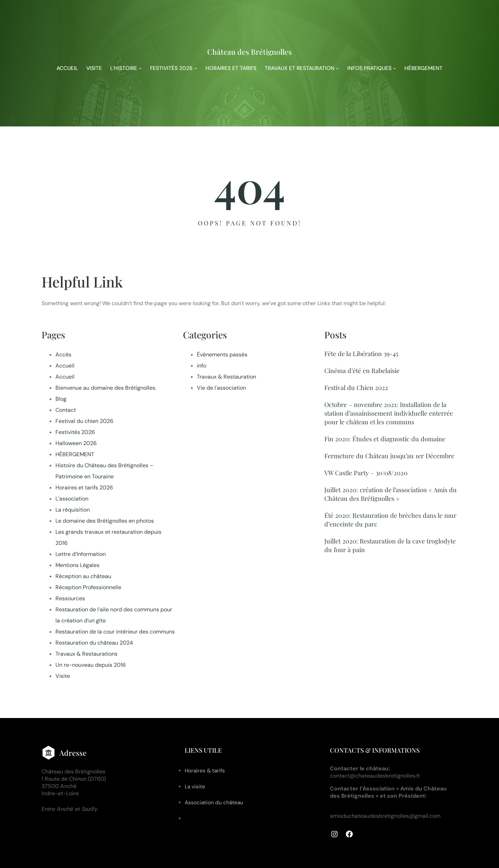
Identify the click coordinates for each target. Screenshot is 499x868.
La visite (195, 787)
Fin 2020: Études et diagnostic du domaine (385, 439)
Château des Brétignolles (249, 52)
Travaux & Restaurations (86, 654)
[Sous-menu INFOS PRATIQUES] (395, 68)
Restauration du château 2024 (94, 643)
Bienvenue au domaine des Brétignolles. (106, 388)
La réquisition (73, 510)
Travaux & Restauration (226, 377)
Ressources (70, 598)
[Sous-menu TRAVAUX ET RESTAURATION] (337, 68)
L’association (72, 499)
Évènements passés (222, 355)
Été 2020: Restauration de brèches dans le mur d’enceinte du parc (390, 520)
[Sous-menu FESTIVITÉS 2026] (196, 68)
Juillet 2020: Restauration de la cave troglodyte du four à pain (390, 545)
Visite (63, 676)
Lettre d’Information (81, 554)
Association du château (214, 803)
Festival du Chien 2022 (356, 387)
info (202, 366)
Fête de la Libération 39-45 (361, 353)
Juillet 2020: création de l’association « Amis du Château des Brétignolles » (391, 494)
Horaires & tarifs (205, 771)
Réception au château (83, 576)
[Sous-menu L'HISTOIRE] (140, 68)
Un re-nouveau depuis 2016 (91, 665)
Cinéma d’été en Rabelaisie (362, 370)
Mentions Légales (77, 565)
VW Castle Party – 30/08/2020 (366, 473)
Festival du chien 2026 (84, 421)
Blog (61, 399)
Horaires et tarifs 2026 (84, 488)
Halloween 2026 (76, 443)
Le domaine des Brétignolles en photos (105, 521)
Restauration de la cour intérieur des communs (115, 632)
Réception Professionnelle (88, 587)
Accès (63, 355)
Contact (66, 410)
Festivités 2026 (75, 432)
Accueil (65, 366)
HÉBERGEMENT (75, 454)
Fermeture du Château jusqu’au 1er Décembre (389, 456)
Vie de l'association (221, 388)
